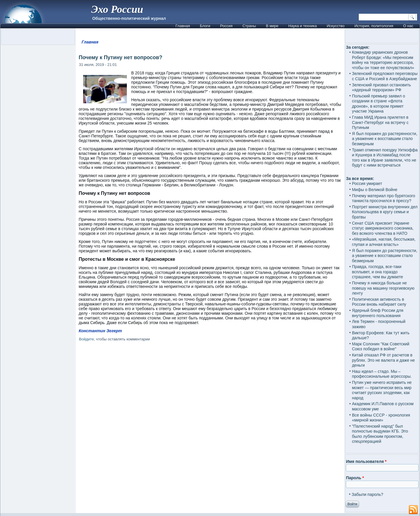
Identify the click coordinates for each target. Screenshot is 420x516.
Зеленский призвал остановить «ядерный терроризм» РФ (381, 88)
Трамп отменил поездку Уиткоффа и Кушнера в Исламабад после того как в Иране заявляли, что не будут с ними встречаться (385, 158)
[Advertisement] (210, 412)
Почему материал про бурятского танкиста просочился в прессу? (384, 198)
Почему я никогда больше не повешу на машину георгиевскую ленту (383, 288)
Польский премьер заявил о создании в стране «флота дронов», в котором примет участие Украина (379, 104)
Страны (249, 26)
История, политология (374, 26)
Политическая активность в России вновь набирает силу (379, 302)
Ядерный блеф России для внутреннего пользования (378, 313)
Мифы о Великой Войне (375, 190)
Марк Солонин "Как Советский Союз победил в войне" (381, 347)
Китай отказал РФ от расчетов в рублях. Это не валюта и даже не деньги (384, 360)
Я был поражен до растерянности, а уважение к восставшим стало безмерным (385, 139)
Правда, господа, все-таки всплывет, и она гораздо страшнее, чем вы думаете (378, 272)
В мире (272, 26)
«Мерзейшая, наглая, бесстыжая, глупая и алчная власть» (384, 242)
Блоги (205, 26)
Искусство (336, 26)
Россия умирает (367, 183)
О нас (408, 26)
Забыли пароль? (367, 494)
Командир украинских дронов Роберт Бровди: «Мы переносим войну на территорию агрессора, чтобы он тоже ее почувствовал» (383, 60)
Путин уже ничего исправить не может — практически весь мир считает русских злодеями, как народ (382, 390)
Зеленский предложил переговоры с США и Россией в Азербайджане (385, 76)
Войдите (86, 339)
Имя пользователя (366, 461)
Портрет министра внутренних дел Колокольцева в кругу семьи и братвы (385, 212)
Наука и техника (303, 26)
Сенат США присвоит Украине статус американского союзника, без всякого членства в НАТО (383, 228)
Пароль (355, 478)
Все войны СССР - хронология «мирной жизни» (381, 418)
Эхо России (117, 9)
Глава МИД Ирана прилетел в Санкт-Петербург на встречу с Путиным (380, 122)
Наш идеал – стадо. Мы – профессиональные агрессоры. (382, 374)
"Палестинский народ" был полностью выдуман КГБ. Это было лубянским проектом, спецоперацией (380, 434)
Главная (183, 26)
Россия (226, 26)
